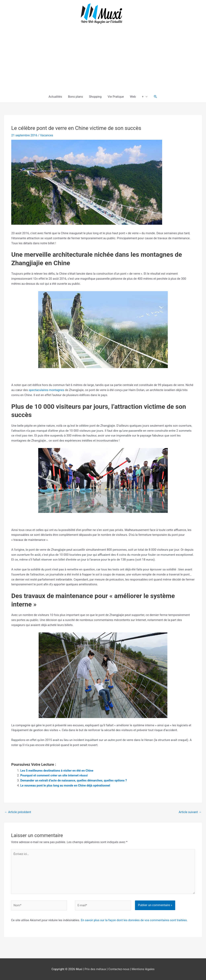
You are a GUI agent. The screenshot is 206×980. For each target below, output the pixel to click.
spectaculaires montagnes (46, 390)
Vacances (47, 135)
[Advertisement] (103, 60)
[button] (156, 97)
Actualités (55, 97)
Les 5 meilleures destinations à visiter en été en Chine (57, 771)
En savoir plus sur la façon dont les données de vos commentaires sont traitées (134, 920)
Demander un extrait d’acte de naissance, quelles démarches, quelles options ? (74, 780)
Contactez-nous (119, 969)
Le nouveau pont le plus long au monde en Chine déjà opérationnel (65, 785)
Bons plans (75, 97)
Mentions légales (143, 969)
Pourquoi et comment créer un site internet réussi (54, 775)
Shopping (95, 97)
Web (133, 97)
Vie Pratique (116, 97)
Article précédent (18, 812)
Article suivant (190, 812)
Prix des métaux (95, 969)
